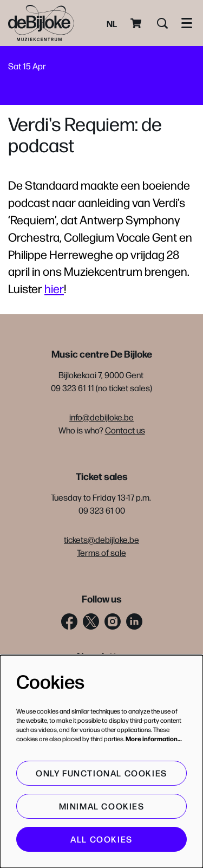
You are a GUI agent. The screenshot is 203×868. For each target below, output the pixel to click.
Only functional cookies (101, 773)
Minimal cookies (102, 806)
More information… (154, 739)
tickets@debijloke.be (101, 539)
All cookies (101, 839)
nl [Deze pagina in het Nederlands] (112, 23)
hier (54, 288)
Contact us (125, 430)
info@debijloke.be (101, 417)
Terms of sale (101, 552)
